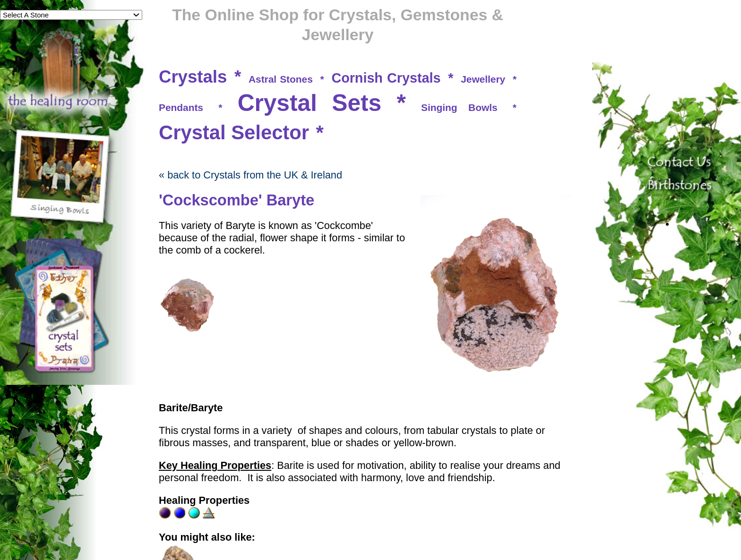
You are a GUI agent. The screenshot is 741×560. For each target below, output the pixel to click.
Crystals (193, 77)
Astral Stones (281, 79)
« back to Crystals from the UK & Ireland (250, 175)
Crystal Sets (310, 103)
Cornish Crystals (386, 78)
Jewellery (483, 79)
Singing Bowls (459, 107)
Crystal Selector (234, 132)
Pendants (181, 107)
